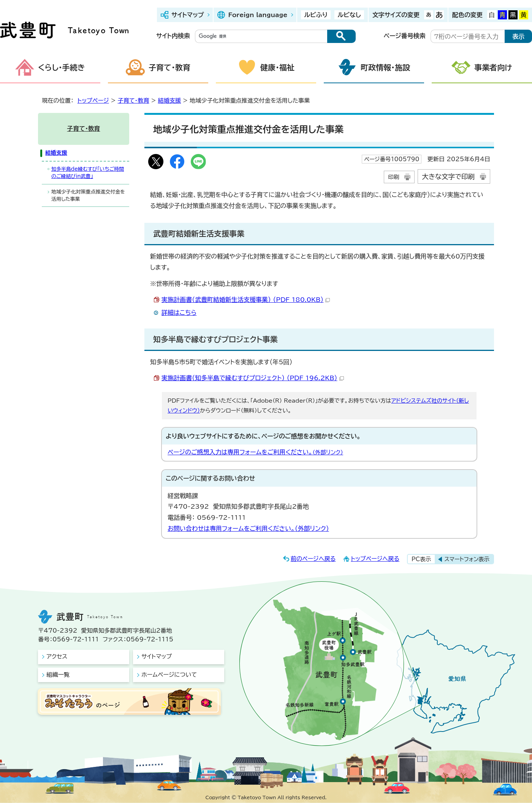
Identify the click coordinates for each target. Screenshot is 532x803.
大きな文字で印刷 (448, 177)
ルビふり (316, 15)
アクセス (57, 656)
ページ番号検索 (405, 36)
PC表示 (421, 559)
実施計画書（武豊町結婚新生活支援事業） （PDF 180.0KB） (246, 300)
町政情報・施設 (385, 67)
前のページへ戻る (313, 559)
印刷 (393, 177)
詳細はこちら (179, 313)
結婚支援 (169, 101)
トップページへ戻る (375, 559)
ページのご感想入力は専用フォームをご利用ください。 (255, 452)
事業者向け (493, 67)
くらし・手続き (62, 67)
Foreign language (258, 15)
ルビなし (349, 15)
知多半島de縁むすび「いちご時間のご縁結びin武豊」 (88, 173)
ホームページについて (169, 675)
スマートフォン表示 (467, 559)
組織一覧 (58, 675)
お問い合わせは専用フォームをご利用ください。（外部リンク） (248, 528)
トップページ (93, 101)
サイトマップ (188, 15)
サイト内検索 (173, 36)
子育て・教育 (169, 67)
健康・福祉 (277, 67)
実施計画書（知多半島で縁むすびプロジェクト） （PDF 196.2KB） (253, 378)
